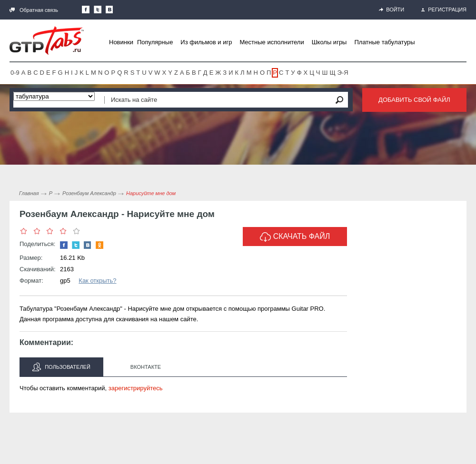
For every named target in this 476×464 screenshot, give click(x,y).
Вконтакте (146, 367)
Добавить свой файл (414, 100)
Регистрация (444, 10)
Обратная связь (34, 10)
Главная (29, 193)
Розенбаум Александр (89, 193)
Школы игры (329, 42)
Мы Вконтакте (109, 10)
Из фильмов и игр (206, 42)
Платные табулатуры (384, 42)
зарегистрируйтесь (136, 388)
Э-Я (343, 73)
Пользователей (61, 367)
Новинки (121, 42)
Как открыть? (97, 281)
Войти (392, 10)
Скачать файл (295, 237)
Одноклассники (99, 245)
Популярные (155, 42)
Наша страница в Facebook (86, 10)
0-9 (15, 73)
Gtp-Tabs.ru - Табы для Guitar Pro (47, 40)
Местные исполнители (272, 42)
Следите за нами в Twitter (98, 10)
